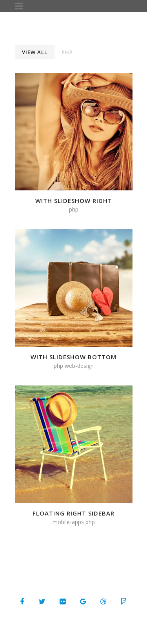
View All (35, 52)
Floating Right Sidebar (73, 513)
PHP (67, 52)
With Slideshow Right (74, 201)
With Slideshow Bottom (73, 357)
